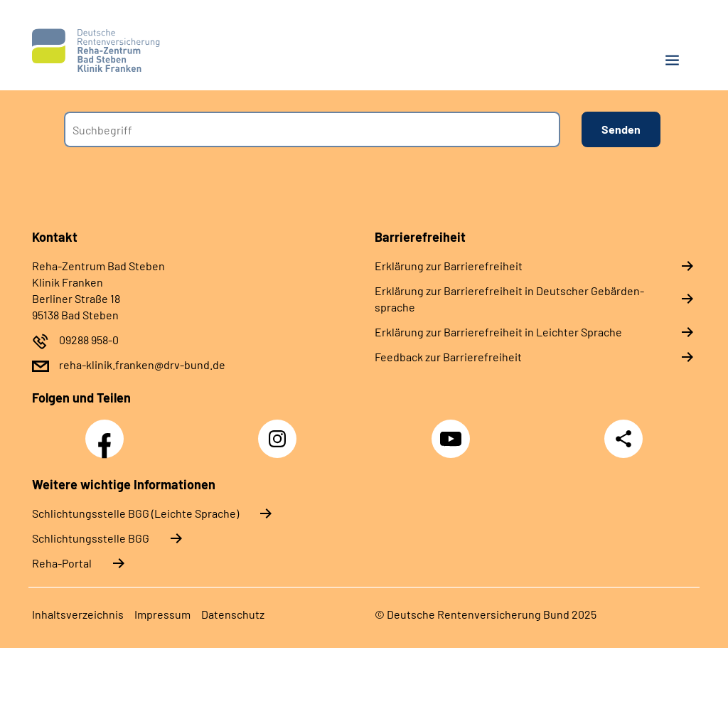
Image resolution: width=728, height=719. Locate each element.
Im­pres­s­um (162, 614)
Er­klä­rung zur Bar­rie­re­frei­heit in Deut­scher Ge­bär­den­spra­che (509, 299)
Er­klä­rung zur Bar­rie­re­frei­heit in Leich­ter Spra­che (498, 332)
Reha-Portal (62, 563)
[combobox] (312, 129)
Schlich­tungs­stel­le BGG (91, 538)
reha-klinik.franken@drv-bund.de (142, 364)
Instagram (281, 431)
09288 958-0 (89, 340)
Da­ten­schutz (233, 614)
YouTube (453, 431)
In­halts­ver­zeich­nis (78, 614)
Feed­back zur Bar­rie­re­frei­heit (448, 357)
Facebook (108, 431)
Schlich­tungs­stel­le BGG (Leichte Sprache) (135, 513)
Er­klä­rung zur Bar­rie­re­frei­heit (449, 266)
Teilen (623, 439)
